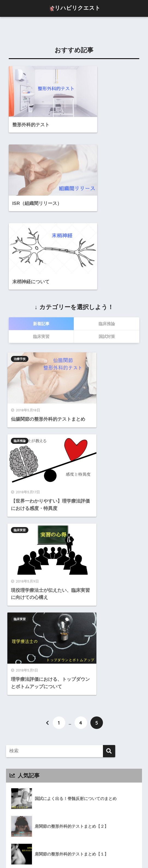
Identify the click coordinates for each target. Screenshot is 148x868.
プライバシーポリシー (105, 852)
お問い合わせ (67, 852)
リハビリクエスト (75, 8)
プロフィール (37, 852)
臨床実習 (21, 433)
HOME (74, 841)
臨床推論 (88, 353)
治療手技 (21, 353)
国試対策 (24, 765)
